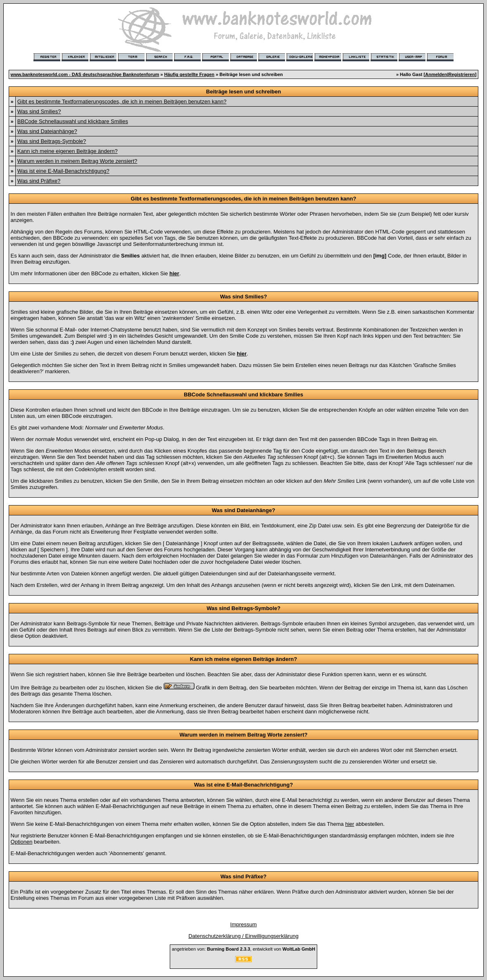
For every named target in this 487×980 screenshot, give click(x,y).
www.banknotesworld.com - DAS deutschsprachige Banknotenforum (85, 74)
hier (350, 824)
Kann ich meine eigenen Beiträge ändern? (68, 151)
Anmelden (436, 74)
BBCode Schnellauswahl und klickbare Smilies (73, 121)
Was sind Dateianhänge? (47, 131)
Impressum (243, 924)
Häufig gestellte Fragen (189, 74)
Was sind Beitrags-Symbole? (52, 141)
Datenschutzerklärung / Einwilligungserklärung (243, 936)
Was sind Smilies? (39, 111)
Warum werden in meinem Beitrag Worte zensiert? (77, 161)
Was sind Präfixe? (39, 181)
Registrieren (462, 74)
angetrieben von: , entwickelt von (243, 949)
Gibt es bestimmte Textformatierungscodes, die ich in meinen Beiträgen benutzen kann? (122, 101)
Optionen (22, 842)
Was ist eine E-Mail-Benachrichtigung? (63, 171)
